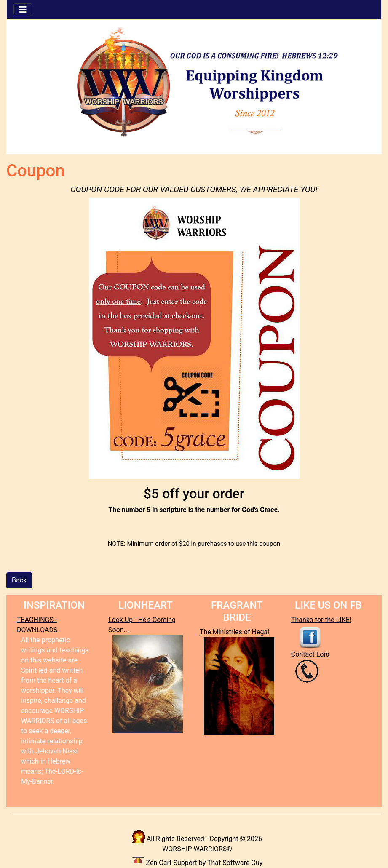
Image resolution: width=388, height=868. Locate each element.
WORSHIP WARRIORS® (197, 849)
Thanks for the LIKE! (321, 620)
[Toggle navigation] (23, 10)
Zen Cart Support (172, 863)
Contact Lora (310, 654)
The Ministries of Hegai (234, 632)
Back (19, 580)
